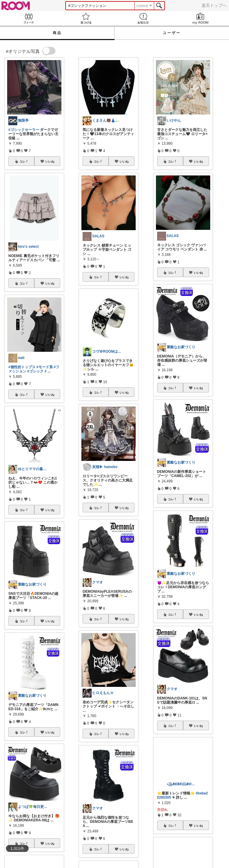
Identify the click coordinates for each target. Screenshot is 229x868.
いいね (50, 161)
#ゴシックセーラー (24, 130)
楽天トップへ (214, 5)
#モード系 (45, 367)
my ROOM (200, 18)
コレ (24, 161)
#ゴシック (35, 371)
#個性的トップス (22, 367)
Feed (29, 18)
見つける (86, 18)
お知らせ (143, 18)
